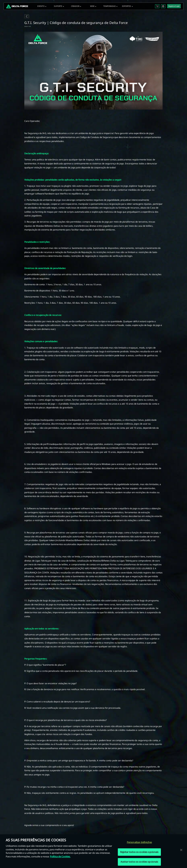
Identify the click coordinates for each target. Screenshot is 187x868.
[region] (93, 851)
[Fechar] (181, 850)
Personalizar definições (139, 842)
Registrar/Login (174, 6)
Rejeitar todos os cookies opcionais (139, 852)
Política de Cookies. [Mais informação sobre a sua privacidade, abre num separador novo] (60, 856)
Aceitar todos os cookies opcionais (139, 862)
